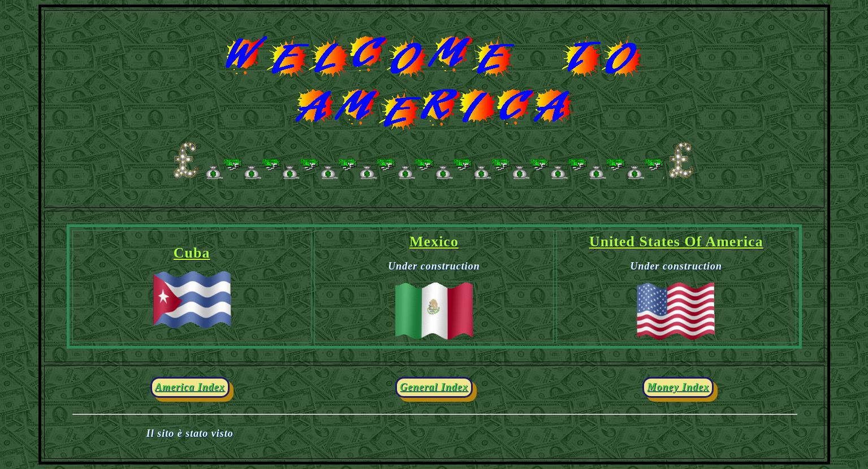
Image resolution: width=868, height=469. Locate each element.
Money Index (678, 387)
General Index (434, 387)
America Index (190, 387)
